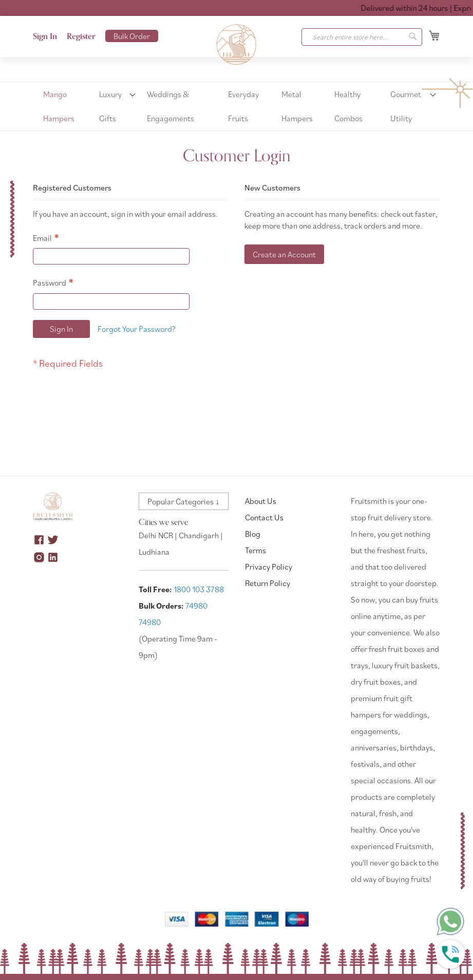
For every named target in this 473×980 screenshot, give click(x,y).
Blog (253, 534)
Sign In (45, 36)
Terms (256, 550)
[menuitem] (62, 106)
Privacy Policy (269, 567)
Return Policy (268, 583)
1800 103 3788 (199, 589)
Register (81, 36)
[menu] (236, 106)
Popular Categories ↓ (183, 501)
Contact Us (264, 517)
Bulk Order (132, 36)
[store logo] (237, 45)
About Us (261, 501)
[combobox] (362, 37)
